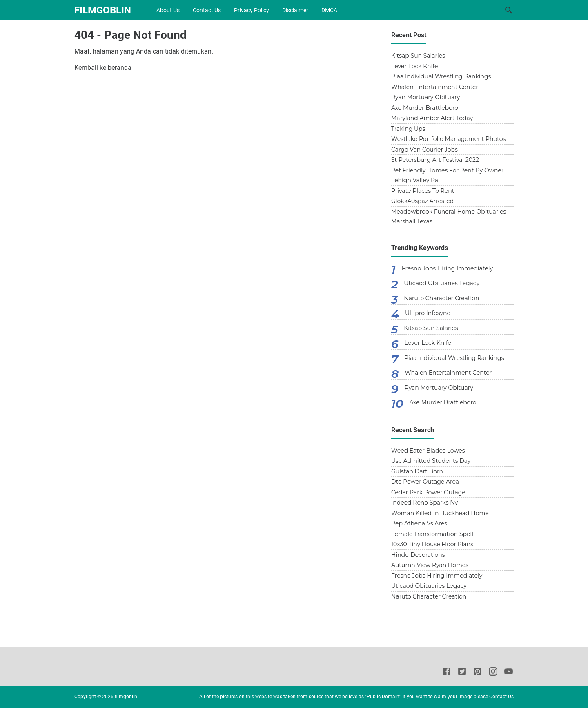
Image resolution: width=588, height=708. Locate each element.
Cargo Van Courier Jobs (424, 150)
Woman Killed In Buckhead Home (440, 513)
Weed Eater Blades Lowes (428, 451)
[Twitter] (462, 673)
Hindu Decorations (418, 555)
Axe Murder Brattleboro (425, 108)
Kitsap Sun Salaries (418, 56)
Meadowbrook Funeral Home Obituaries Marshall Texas (449, 217)
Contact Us (207, 10)
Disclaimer (295, 10)
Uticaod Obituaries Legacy (442, 283)
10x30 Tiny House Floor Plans (432, 544)
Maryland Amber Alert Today (432, 118)
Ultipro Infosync (428, 313)
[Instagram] (493, 673)
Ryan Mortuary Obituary (425, 97)
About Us (168, 10)
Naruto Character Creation (441, 298)
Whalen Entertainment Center (435, 87)
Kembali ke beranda (103, 68)
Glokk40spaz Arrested (422, 201)
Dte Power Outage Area (425, 482)
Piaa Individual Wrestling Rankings (441, 76)
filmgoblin (103, 10)
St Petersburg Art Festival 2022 (435, 160)
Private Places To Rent (423, 191)
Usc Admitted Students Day (431, 461)
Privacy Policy (252, 10)
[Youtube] (509, 673)
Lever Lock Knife (414, 66)
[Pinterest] (478, 673)
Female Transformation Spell (432, 534)
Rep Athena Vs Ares (419, 523)
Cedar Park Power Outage (428, 492)
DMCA (329, 10)
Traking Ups (408, 129)
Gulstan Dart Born (417, 471)
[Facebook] (447, 673)
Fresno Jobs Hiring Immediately (447, 268)
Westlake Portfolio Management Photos (448, 139)
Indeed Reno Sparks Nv (424, 503)
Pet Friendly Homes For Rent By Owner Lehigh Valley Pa (447, 175)
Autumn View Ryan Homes (430, 565)
